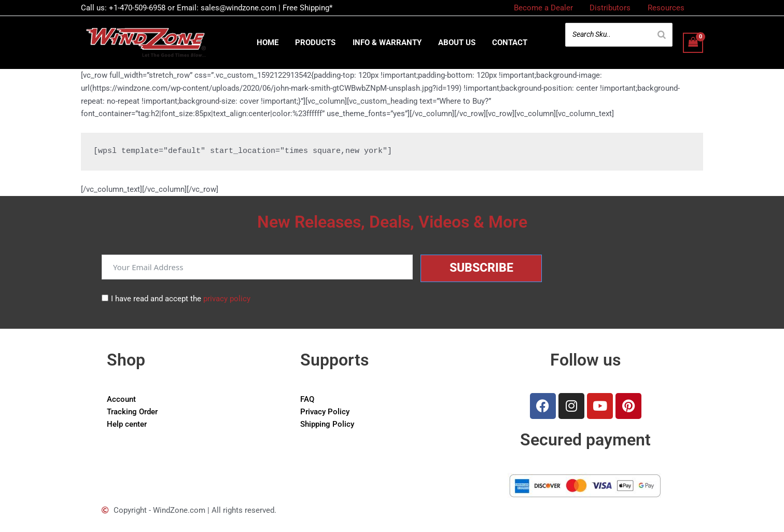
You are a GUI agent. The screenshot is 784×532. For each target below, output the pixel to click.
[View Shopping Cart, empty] (693, 43)
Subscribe (481, 268)
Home (270, 43)
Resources (667, 8)
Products (317, 43)
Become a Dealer (547, 8)
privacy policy (227, 299)
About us (456, 43)
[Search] (662, 34)
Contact (508, 43)
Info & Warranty (387, 43)
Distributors (612, 8)
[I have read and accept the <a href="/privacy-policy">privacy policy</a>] (105, 298)
